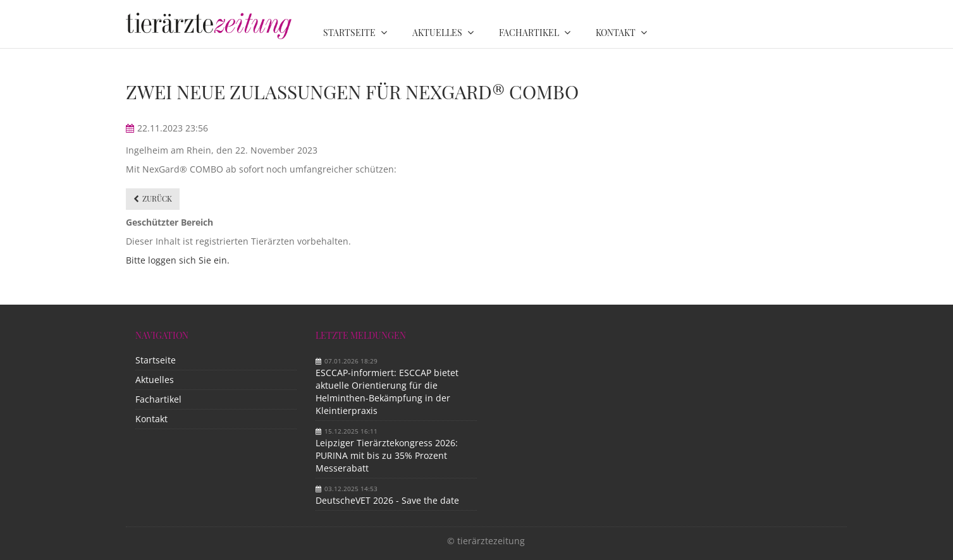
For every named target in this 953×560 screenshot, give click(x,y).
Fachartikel (158, 399)
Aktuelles (155, 380)
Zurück (157, 198)
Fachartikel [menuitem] (529, 33)
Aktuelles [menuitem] (437, 33)
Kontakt (151, 419)
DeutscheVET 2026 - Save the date (387, 500)
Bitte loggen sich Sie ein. (178, 260)
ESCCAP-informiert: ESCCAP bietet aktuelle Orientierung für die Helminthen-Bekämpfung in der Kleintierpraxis (387, 392)
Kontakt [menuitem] (616, 33)
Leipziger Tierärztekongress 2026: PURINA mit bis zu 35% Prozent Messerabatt (387, 455)
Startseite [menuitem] (349, 33)
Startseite (156, 360)
